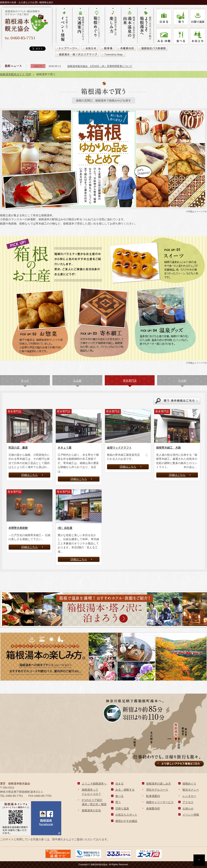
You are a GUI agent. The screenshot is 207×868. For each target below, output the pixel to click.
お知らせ (188, 808)
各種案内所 (153, 808)
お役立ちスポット (126, 815)
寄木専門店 (130, 381)
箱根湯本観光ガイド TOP (16, 74)
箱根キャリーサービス (160, 802)
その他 (182, 381)
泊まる (164, 16)
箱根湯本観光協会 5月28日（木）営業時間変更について (100, 66)
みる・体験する (125, 790)
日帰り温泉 (122, 808)
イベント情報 (191, 815)
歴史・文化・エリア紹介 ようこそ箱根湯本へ (146, 26)
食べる (181, 36)
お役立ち (198, 36)
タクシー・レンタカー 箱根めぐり (97, 26)
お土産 (77, 381)
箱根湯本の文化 (91, 810)
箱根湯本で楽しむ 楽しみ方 (113, 26)
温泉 (198, 16)
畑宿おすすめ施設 (126, 821)
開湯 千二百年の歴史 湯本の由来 (129, 26)
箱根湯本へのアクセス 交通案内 (80, 26)
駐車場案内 (153, 796)
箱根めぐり (189, 784)
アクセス (188, 802)
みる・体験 (164, 36)
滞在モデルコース (157, 790)
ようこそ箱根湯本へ (94, 784)
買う (181, 16)
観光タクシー (191, 790)
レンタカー (189, 796)
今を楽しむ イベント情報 (64, 26)
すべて (25, 381)
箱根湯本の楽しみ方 (159, 784)
